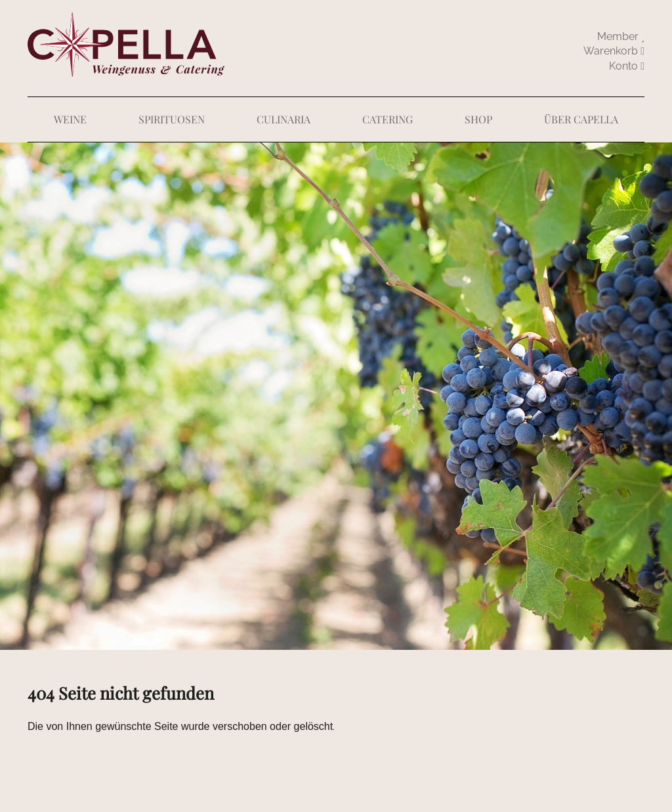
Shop (478, 119)
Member (621, 36)
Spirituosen (172, 119)
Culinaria (283, 119)
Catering (388, 119)
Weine (70, 119)
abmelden (627, 66)
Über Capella (581, 119)
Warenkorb (614, 51)
